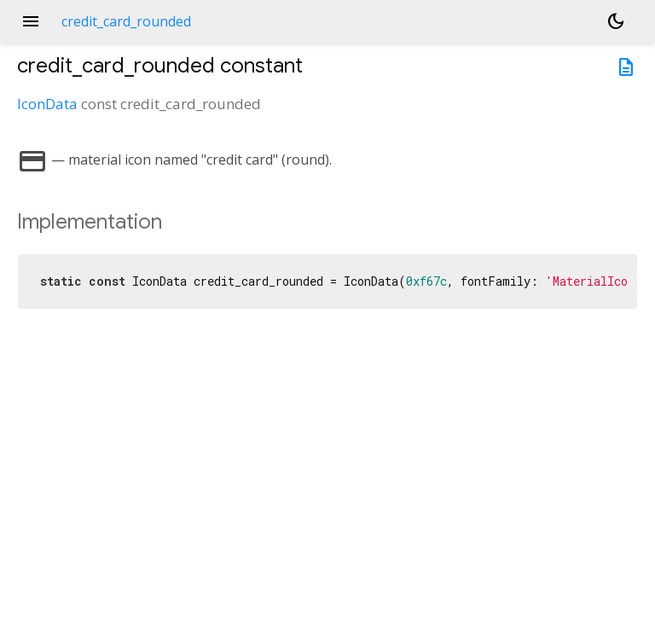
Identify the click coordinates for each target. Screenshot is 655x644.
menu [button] (31, 21)
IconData (47, 104)
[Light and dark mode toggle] (616, 21)
